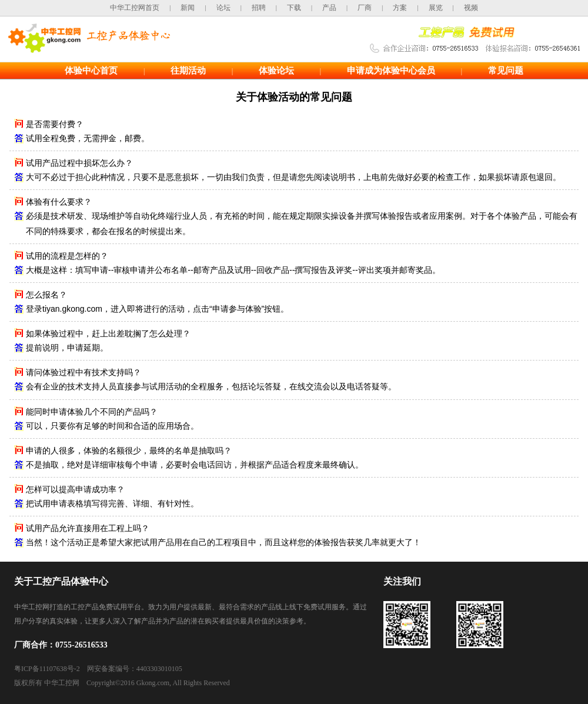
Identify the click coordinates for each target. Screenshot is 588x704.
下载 (294, 8)
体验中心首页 (91, 70)
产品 (329, 8)
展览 (436, 8)
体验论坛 (276, 70)
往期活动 (188, 70)
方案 (400, 8)
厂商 (365, 8)
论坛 (223, 8)
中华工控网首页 (135, 8)
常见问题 (506, 70)
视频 (471, 8)
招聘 (259, 8)
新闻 (188, 8)
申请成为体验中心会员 (391, 70)
